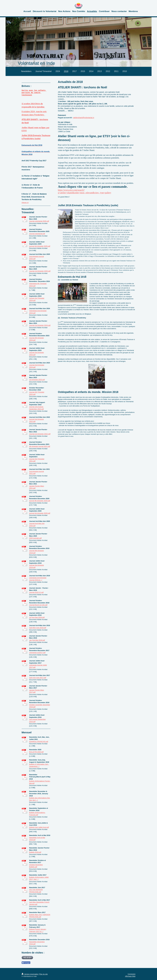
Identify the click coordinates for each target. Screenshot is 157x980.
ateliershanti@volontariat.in (84, 118)
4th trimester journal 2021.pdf (40, 446)
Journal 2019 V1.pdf (36, 592)
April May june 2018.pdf (38, 628)
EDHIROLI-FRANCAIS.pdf (39, 742)
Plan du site (43, 974)
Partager (26, 963)
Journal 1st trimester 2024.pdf (40, 325)
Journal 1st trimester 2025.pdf (40, 271)
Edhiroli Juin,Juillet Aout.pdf (39, 827)
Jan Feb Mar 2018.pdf (37, 640)
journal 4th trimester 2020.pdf (40, 501)
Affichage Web (130, 976)
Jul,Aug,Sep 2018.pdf (37, 617)
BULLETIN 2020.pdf (36, 752)
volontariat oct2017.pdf (37, 653)
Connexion (132, 974)
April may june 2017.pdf (38, 678)
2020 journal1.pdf (35, 538)
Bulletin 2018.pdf (35, 852)
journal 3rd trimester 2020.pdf (40, 513)
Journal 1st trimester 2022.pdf (40, 434)
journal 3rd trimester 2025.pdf (40, 246)
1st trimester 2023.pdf (37, 380)
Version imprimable (30, 974)
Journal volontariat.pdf (37, 234)
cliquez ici (25, 203)
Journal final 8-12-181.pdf (38, 605)
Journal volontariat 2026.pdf (39, 221)
